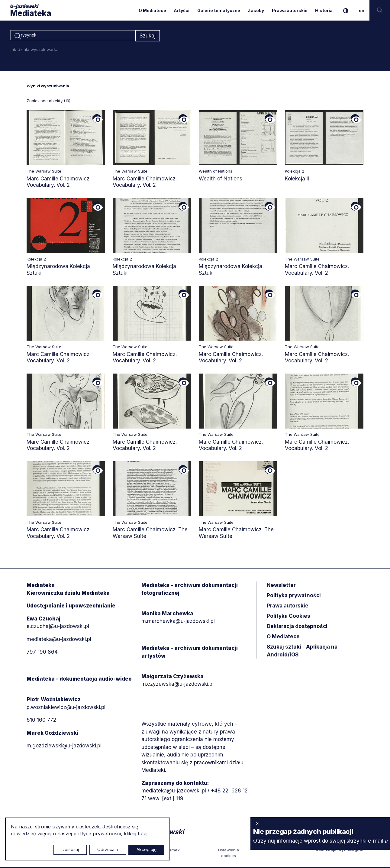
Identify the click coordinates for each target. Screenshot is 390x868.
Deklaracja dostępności (297, 627)
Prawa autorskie (290, 10)
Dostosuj (70, 849)
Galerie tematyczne (219, 10)
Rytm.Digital (351, 850)
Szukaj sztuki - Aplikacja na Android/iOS (302, 652)
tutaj (143, 834)
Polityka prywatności (294, 596)
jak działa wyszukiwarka (35, 50)
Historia (324, 10)
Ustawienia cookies (229, 854)
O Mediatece (152, 10)
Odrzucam (108, 849)
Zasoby (256, 10)
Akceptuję (147, 849)
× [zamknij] (257, 823)
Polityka (288, 617)
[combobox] (73, 36)
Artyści (182, 10)
